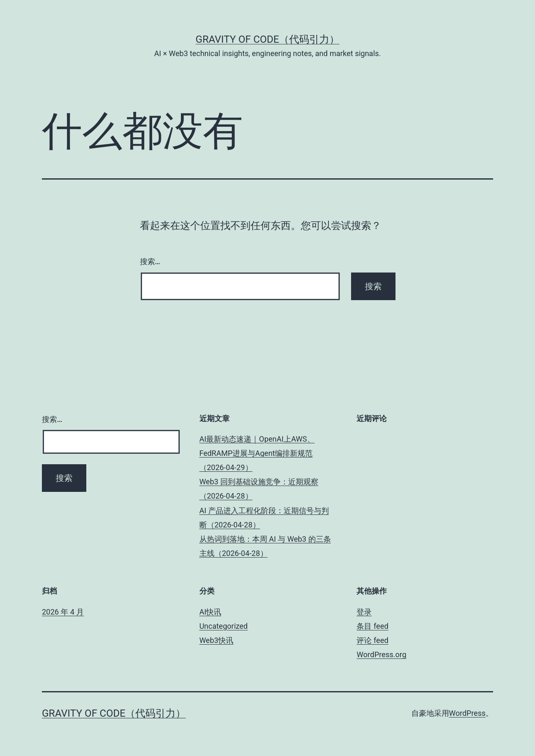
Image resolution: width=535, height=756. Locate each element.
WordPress (467, 713)
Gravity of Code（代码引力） (267, 39)
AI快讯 (211, 612)
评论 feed (372, 640)
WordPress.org (381, 654)
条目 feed (372, 626)
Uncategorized (224, 626)
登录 (364, 612)
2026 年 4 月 (63, 612)
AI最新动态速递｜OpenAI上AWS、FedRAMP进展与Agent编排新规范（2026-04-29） (257, 453)
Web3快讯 (216, 640)
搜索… (150, 261)
